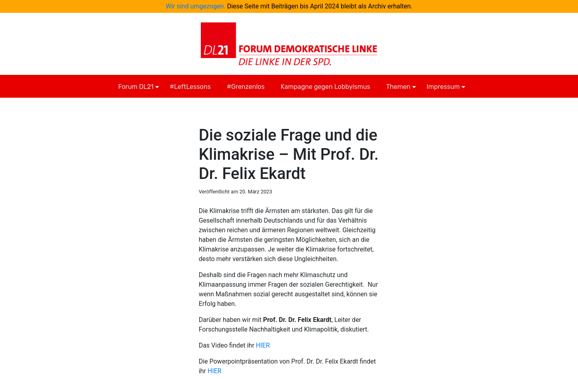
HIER (263, 345)
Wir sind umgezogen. (195, 6)
